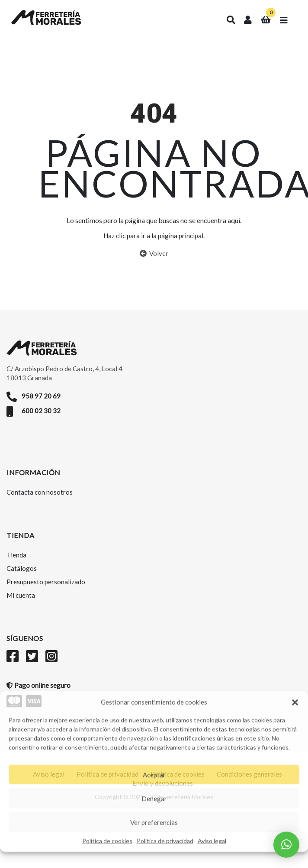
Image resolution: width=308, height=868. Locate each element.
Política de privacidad (165, 840)
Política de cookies (107, 840)
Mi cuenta (21, 595)
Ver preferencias (154, 822)
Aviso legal (212, 840)
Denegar (154, 798)
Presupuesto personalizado (46, 582)
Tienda (16, 555)
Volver (154, 253)
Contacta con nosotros (40, 492)
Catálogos (22, 568)
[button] (295, 702)
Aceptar (154, 774)
